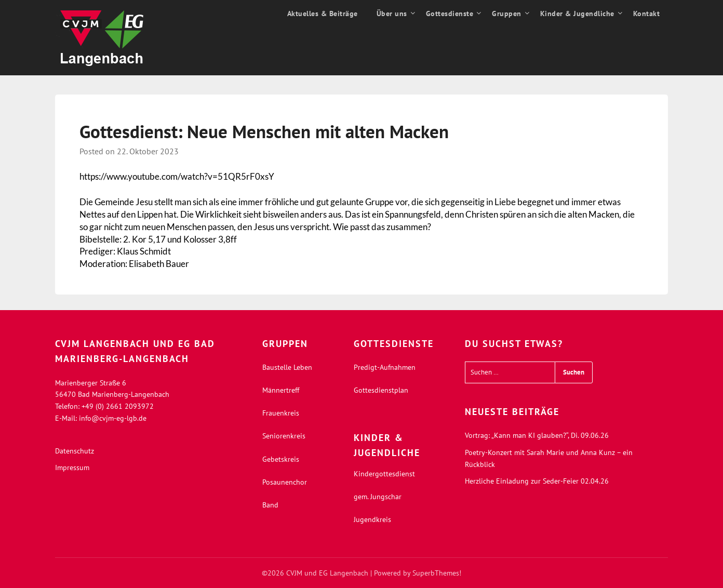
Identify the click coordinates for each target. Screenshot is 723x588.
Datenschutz (75, 451)
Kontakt (647, 14)
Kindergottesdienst (384, 474)
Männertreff (281, 390)
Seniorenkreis (284, 436)
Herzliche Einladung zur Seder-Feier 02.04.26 (537, 481)
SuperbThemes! (437, 573)
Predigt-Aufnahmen (385, 367)
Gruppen (507, 14)
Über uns (392, 14)
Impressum (72, 467)
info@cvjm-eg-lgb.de (113, 418)
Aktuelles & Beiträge (323, 14)
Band (270, 505)
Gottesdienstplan (381, 390)
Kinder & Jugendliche (577, 14)
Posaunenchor (285, 482)
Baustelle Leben (287, 367)
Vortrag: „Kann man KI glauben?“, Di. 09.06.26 (537, 435)
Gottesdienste (450, 14)
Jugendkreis (372, 519)
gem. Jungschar (378, 497)
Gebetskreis (281, 459)
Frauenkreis (281, 413)
